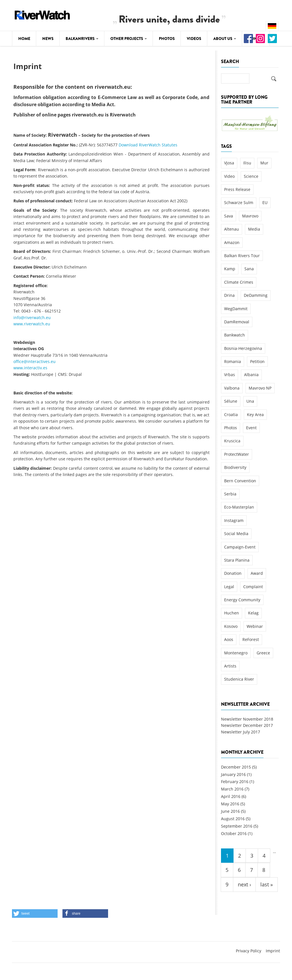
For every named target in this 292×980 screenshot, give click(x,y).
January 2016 (233, 774)
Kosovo (231, 626)
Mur (264, 163)
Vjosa (229, 163)
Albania (251, 375)
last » (267, 884)
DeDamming (256, 295)
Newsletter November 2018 (247, 719)
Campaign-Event (240, 547)
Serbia (230, 494)
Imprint (273, 951)
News (48, 39)
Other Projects (129, 39)
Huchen (232, 613)
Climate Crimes (239, 282)
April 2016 (231, 796)
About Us (225, 39)
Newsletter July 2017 (241, 732)
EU (265, 202)
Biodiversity (235, 467)
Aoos (229, 639)
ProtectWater (237, 454)
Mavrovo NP (260, 388)
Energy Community (242, 600)
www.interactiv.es (30, 368)
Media (254, 229)
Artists (230, 666)
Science (251, 176)
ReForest (251, 639)
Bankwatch (235, 335)
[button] (35, 914)
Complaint (253, 587)
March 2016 (232, 789)
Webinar (255, 626)
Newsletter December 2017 (247, 725)
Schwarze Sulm (239, 202)
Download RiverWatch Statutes (148, 145)
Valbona (232, 388)
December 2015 (236, 767)
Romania (233, 361)
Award (257, 573)
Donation (233, 573)
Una (250, 401)
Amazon (232, 242)
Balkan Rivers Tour (242, 256)
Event (251, 428)
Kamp (230, 269)
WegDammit (236, 309)
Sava (229, 216)
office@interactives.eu (35, 361)
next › (244, 884)
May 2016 (230, 804)
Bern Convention (240, 481)
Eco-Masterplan (239, 507)
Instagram (234, 520)
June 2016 (230, 811)
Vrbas (230, 375)
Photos (167, 39)
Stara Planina (237, 560)
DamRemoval (237, 322)
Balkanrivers (82, 39)
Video (229, 176)
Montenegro (236, 653)
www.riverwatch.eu (32, 324)
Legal (229, 587)
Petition (257, 361)
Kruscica (232, 441)
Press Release (237, 189)
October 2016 (234, 833)
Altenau (232, 229)
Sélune (231, 401)
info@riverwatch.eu (32, 317)
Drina (229, 295)
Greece (263, 653)
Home (24, 39)
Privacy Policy (249, 951)
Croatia (231, 415)
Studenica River (239, 679)
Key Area (255, 415)
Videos (194, 39)
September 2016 (237, 826)
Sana (249, 269)
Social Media (236, 534)
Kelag (253, 613)
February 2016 (235, 782)
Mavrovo (250, 216)
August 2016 (233, 819)
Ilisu (247, 163)
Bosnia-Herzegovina (243, 348)
